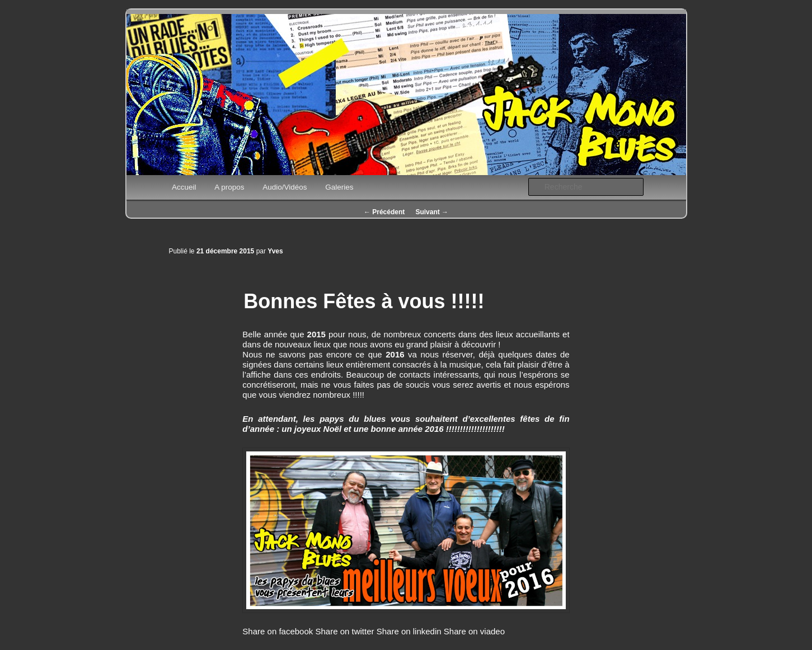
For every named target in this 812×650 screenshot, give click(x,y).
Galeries (339, 187)
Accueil (184, 187)
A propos (229, 187)
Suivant (432, 212)
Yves (275, 251)
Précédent (384, 212)
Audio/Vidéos (285, 187)
